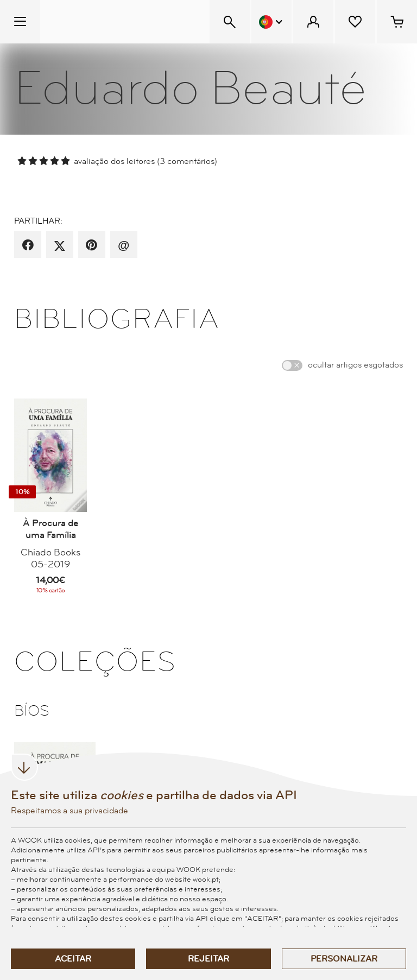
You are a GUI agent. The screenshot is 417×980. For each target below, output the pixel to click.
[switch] (292, 365)
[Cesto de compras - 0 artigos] (397, 22)
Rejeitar (208, 959)
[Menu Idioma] (271, 22)
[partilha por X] (60, 245)
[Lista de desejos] (355, 22)
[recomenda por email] (124, 245)
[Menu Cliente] (313, 22)
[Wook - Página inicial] (107, 22)
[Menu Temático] (20, 22)
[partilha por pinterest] (91, 245)
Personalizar (344, 959)
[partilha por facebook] (28, 245)
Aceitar (73, 959)
